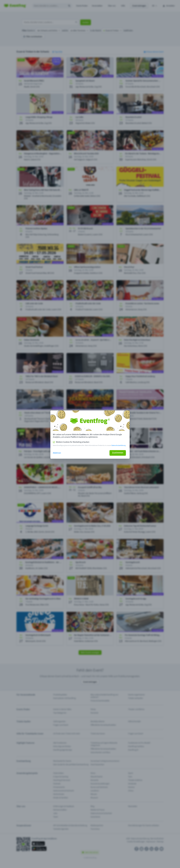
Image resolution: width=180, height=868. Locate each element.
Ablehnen (57, 453)
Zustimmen (118, 453)
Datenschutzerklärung (118, 445)
